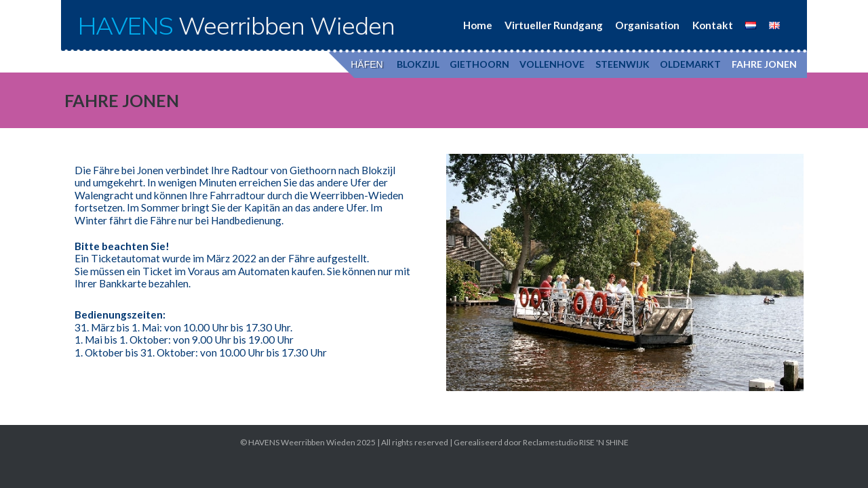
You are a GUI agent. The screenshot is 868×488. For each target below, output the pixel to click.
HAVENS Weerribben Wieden (302, 442)
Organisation (647, 25)
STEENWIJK (623, 64)
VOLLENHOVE (552, 64)
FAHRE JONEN (764, 64)
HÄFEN (367, 64)
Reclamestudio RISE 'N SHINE (576, 442)
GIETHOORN (479, 64)
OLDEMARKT (690, 64)
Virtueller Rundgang (554, 25)
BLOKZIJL (418, 64)
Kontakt (713, 25)
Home (478, 25)
